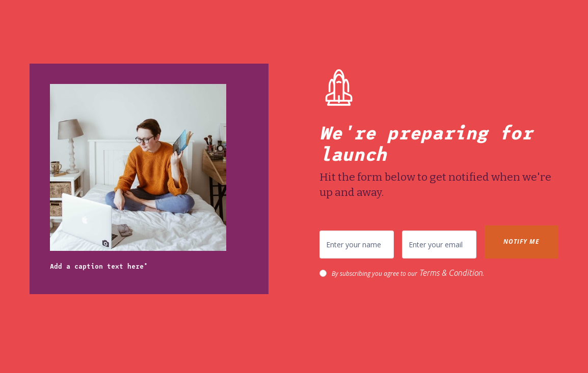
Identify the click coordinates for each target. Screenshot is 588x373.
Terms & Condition (451, 273)
